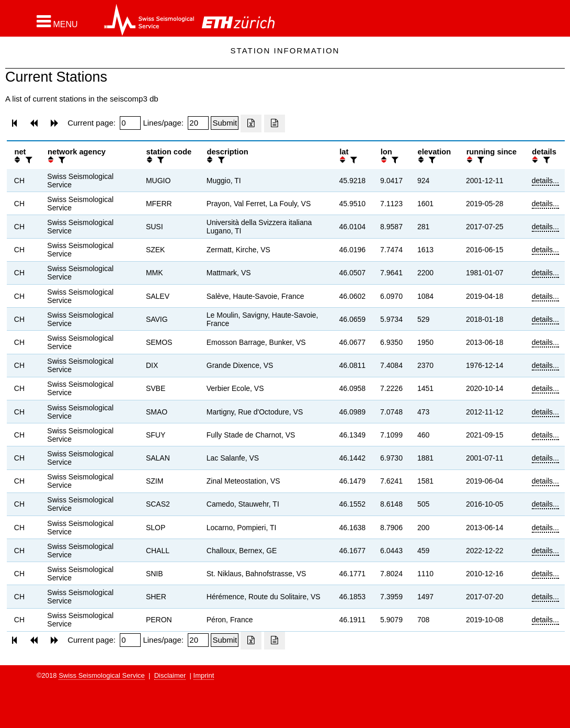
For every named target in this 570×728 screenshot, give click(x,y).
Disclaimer (170, 675)
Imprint (204, 675)
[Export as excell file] (251, 124)
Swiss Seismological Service (102, 675)
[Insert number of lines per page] (198, 123)
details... (545, 181)
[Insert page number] (130, 123)
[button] (57, 21)
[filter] (28, 160)
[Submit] (225, 123)
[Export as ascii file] (275, 124)
